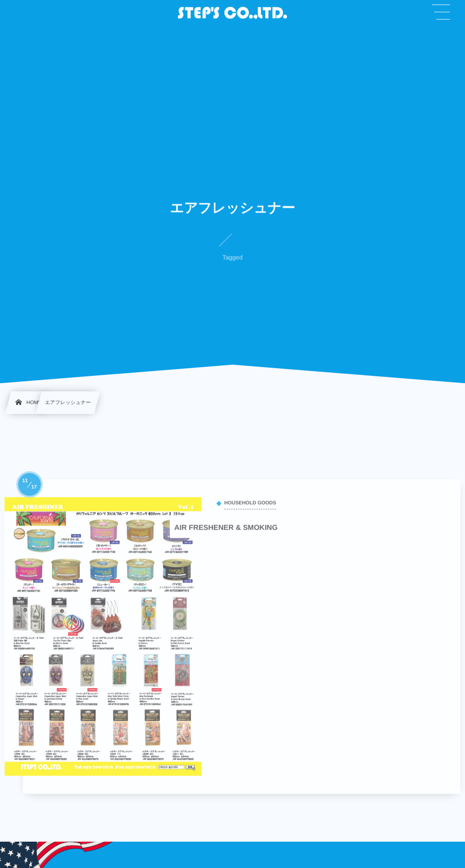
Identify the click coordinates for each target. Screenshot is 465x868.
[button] (441, 12)
